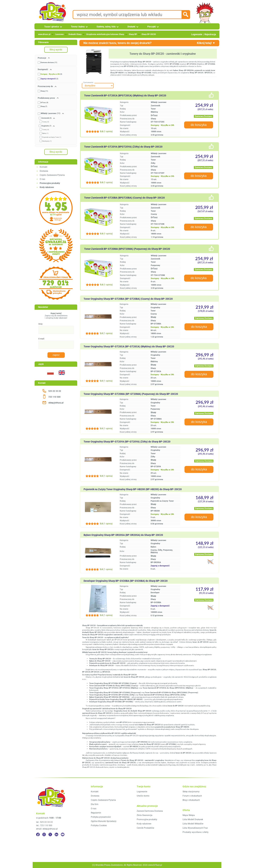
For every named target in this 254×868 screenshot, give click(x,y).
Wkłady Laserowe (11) (51, 113)
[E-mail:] (56, 345)
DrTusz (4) (44, 103)
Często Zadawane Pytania (52, 175)
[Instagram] (44, 834)
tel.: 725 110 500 (44, 825)
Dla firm (95, 804)
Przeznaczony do (46, 86)
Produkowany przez (47, 98)
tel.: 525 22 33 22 (44, 822)
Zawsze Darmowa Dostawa (150, 811)
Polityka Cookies (99, 825)
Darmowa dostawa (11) (49, 62)
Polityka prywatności (101, 817)
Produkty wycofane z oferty (196, 832)
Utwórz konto (143, 796)
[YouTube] (63, 834)
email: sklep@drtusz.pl (47, 829)
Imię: (41, 324)
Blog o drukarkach (191, 800)
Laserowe (59, 34)
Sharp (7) (44, 106)
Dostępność (43, 69)
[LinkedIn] (56, 834)
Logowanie (197, 34)
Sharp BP (133, 34)
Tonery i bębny (78, 27)
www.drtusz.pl (44, 34)
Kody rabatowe (144, 824)
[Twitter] (50, 834)
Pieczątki (152, 27)
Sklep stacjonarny (191, 792)
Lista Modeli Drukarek (193, 819)
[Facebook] (38, 834)
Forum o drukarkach (192, 796)
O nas (42, 179)
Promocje (42, 58)
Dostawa (44, 171)
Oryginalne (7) (46, 126)
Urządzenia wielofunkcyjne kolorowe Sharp (105, 34)
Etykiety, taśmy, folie (106, 27)
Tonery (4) (46, 122)
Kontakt (43, 167)
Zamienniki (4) (46, 118)
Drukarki (131, 27)
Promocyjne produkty (147, 819)
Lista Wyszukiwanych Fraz (195, 828)
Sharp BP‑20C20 (149, 34)
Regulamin (96, 813)
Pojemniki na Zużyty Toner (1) (52, 137)
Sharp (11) (44, 91)
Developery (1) (47, 141)
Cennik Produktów (145, 828)
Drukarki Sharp (75, 34)
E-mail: (42, 339)
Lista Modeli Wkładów (193, 824)
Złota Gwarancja (145, 815)
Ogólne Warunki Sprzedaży (104, 821)
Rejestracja (210, 34)
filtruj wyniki (56, 50)
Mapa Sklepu (189, 815)
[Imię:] (56, 330)
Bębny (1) (45, 133)
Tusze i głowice (52, 27)
